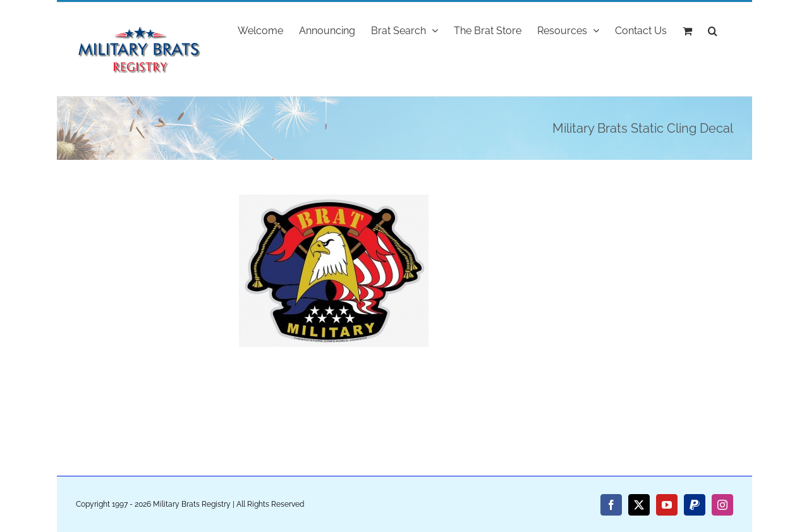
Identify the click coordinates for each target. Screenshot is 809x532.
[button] (713, 30)
